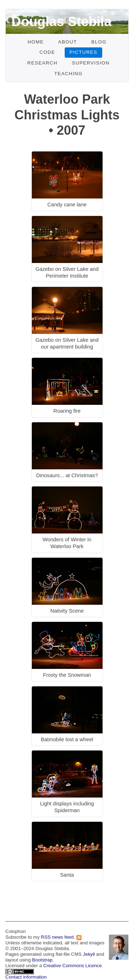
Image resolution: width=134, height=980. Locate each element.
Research (42, 63)
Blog (99, 42)
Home (36, 42)
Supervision (91, 63)
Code (47, 52)
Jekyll (89, 954)
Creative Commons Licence (73, 966)
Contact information (26, 977)
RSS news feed (57, 937)
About (68, 42)
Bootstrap (42, 960)
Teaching (69, 74)
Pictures (84, 52)
